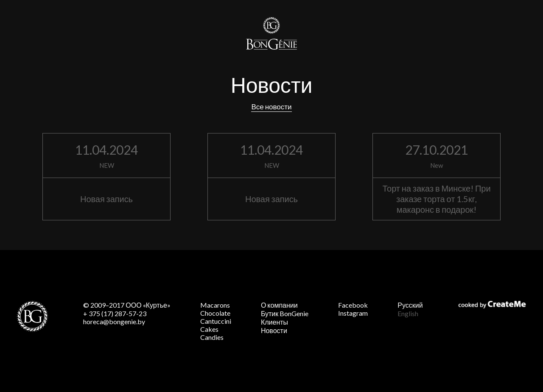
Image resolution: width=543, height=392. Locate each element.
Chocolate (215, 313)
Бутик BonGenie (285, 313)
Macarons (215, 305)
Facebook (353, 305)
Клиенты (274, 322)
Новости (274, 330)
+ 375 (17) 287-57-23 (115, 313)
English (408, 313)
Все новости (271, 107)
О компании (279, 305)
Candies (212, 337)
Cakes (209, 329)
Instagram (353, 313)
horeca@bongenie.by (114, 321)
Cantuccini (216, 321)
